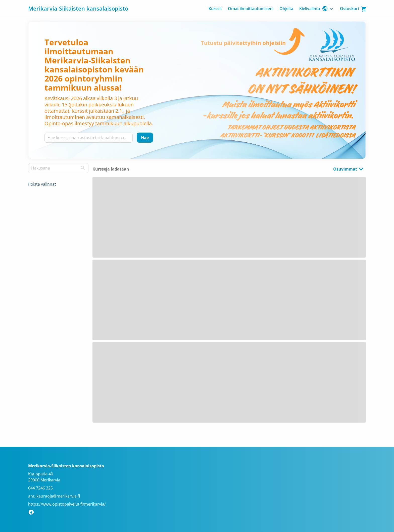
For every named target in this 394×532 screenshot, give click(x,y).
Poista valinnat (42, 184)
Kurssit (215, 9)
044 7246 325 (40, 488)
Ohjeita (286, 9)
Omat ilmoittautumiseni (251, 9)
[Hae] (145, 138)
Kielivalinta (314, 9)
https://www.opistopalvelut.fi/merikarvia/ (67, 504)
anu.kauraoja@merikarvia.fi (54, 496)
